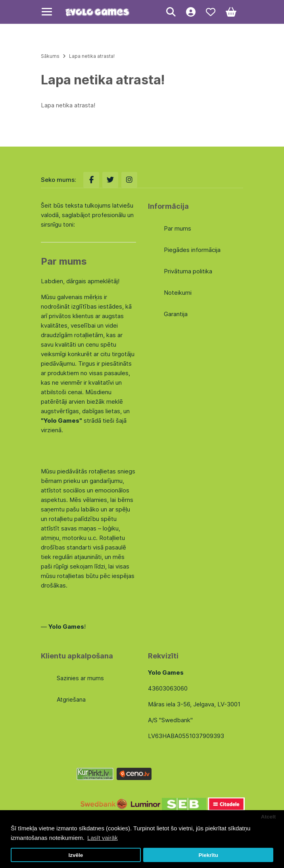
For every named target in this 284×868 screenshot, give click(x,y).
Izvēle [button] (76, 855)
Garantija (176, 314)
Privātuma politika (188, 271)
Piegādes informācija (192, 250)
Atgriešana (71, 699)
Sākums (50, 56)
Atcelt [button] (269, 817)
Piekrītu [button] (208, 855)
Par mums (177, 228)
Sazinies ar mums (80, 678)
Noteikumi (178, 293)
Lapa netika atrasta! (92, 56)
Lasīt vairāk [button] (103, 838)
